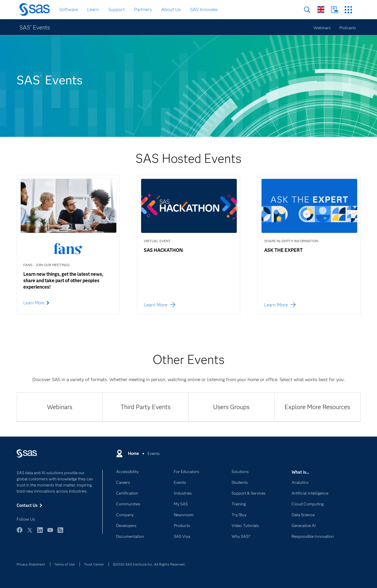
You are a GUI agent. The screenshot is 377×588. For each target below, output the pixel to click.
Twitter (30, 533)
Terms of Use (64, 564)
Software (69, 9)
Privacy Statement (31, 564)
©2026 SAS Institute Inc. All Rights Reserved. (149, 564)
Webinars (322, 28)
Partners (143, 9)
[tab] (60, 407)
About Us (171, 9)
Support (116, 9)
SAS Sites (348, 10)
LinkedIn (40, 533)
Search (307, 10)
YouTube (50, 533)
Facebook (20, 533)
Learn (93, 9)
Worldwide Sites (321, 9)
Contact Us (335, 10)
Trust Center (94, 564)
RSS (60, 533)
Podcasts (348, 28)
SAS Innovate (204, 9)
